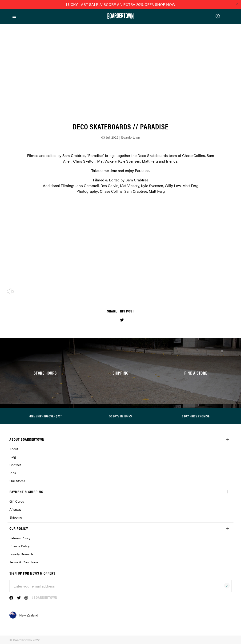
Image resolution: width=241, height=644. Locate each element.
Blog (13, 457)
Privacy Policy (20, 546)
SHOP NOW (165, 4)
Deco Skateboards (153, 155)
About (14, 449)
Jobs (13, 473)
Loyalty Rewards (21, 554)
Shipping (16, 517)
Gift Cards (17, 501)
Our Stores (17, 481)
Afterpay (15, 509)
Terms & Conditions (24, 562)
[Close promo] (237, 4)
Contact (15, 465)
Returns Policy (20, 538)
